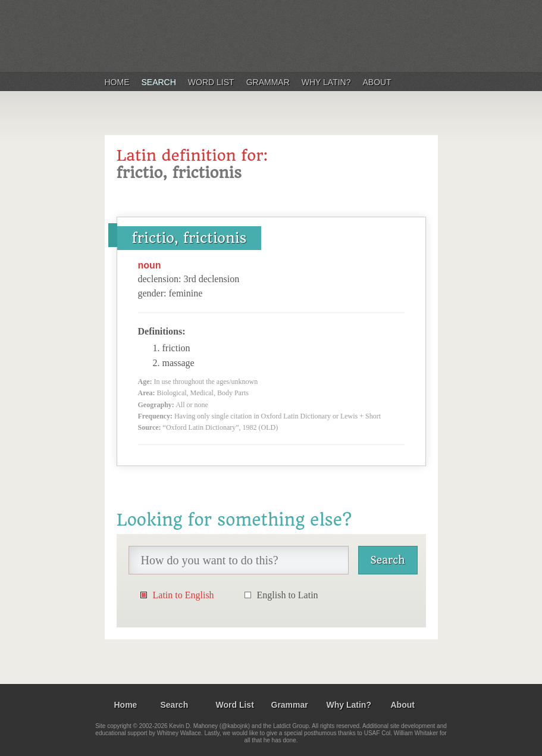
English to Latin (288, 595)
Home (117, 82)
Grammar (268, 82)
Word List (211, 82)
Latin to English (184, 595)
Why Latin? (326, 82)
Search (159, 82)
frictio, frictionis (189, 238)
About (377, 82)
